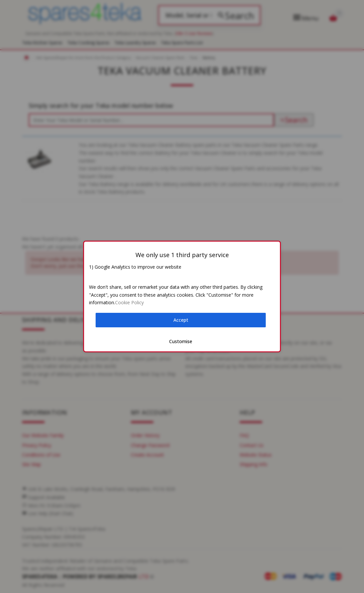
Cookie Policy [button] (129, 302)
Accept (181, 320)
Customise (181, 341)
